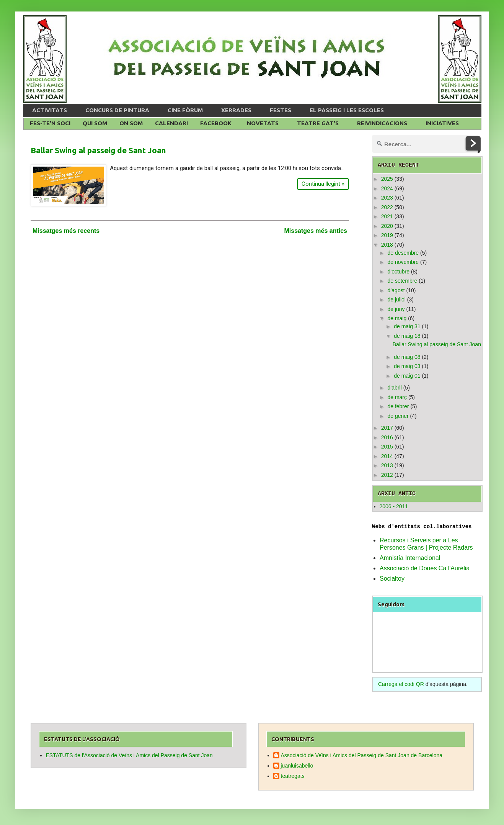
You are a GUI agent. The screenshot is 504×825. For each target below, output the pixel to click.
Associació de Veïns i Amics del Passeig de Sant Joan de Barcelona (362, 755)
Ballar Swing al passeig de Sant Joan (98, 150)
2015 (387, 447)
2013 (387, 465)
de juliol (396, 300)
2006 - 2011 (394, 506)
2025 (387, 179)
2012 (387, 475)
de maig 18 (407, 336)
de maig (397, 318)
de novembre (403, 262)
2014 (387, 456)
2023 (387, 198)
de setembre (402, 281)
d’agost (396, 290)
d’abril (394, 388)
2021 (387, 216)
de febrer (398, 406)
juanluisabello (297, 766)
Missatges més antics (316, 231)
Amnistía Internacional (410, 558)
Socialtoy (392, 579)
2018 (387, 245)
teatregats (293, 776)
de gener (398, 416)
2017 (387, 428)
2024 (387, 188)
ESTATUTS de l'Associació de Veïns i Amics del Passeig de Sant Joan (129, 755)
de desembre (403, 253)
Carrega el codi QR (401, 684)
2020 (387, 226)
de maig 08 (407, 357)
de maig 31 (407, 326)
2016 (387, 437)
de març (397, 397)
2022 (387, 207)
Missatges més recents (66, 231)
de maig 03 (407, 366)
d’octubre (398, 272)
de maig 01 (407, 376)
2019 (387, 235)
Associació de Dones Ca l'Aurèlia (425, 568)
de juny (396, 309)
